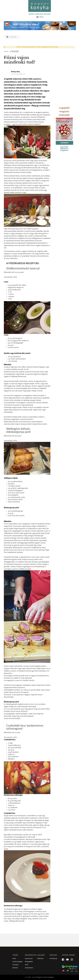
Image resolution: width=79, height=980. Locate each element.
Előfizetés (40, 959)
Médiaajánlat (29, 962)
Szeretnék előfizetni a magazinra (64, 149)
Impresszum (29, 959)
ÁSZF (27, 965)
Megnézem (64, 143)
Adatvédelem (29, 968)
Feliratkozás (53, 959)
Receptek (16, 965)
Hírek (14, 959)
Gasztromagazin (18, 962)
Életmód (15, 968)
